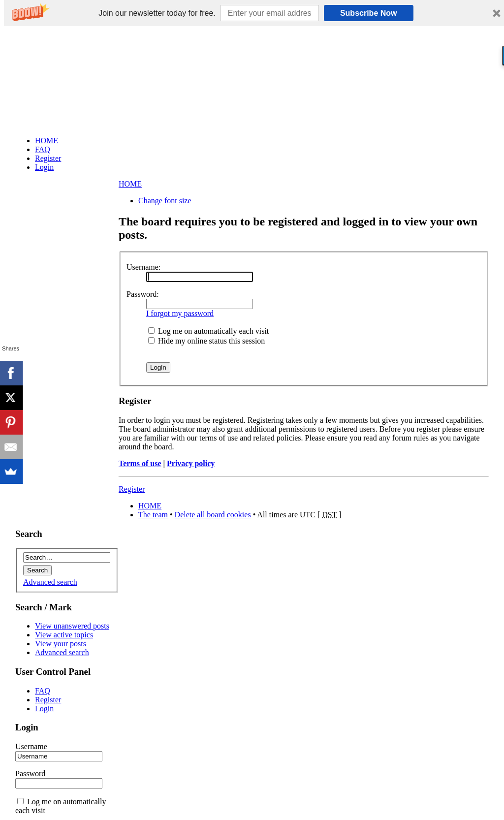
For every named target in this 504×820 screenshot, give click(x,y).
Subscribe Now (369, 13)
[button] (157, 13)
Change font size (165, 201)
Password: (143, 294)
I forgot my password (180, 313)
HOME (130, 184)
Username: (143, 267)
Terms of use (140, 463)
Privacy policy (191, 463)
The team (153, 515)
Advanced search (50, 582)
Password (30, 773)
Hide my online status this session (206, 341)
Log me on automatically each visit (208, 331)
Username (31, 746)
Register (132, 489)
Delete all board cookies (213, 515)
